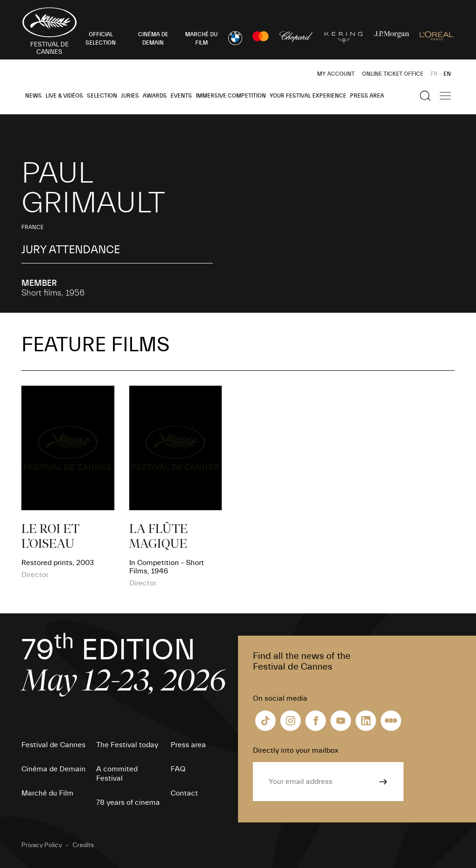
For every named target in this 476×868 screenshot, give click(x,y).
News (33, 96)
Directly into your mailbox (296, 750)
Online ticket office (393, 74)
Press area (367, 96)
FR (434, 74)
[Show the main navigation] (445, 96)
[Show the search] (425, 96)
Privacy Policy (42, 845)
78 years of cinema (128, 802)
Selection (102, 96)
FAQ (178, 769)
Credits (83, 845)
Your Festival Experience (308, 96)
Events (181, 96)
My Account (336, 74)
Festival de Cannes (53, 745)
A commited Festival (117, 774)
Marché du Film (47, 793)
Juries (130, 96)
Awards (155, 96)
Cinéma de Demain (53, 769)
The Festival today (127, 745)
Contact (184, 793)
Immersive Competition (231, 96)
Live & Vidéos (64, 96)
